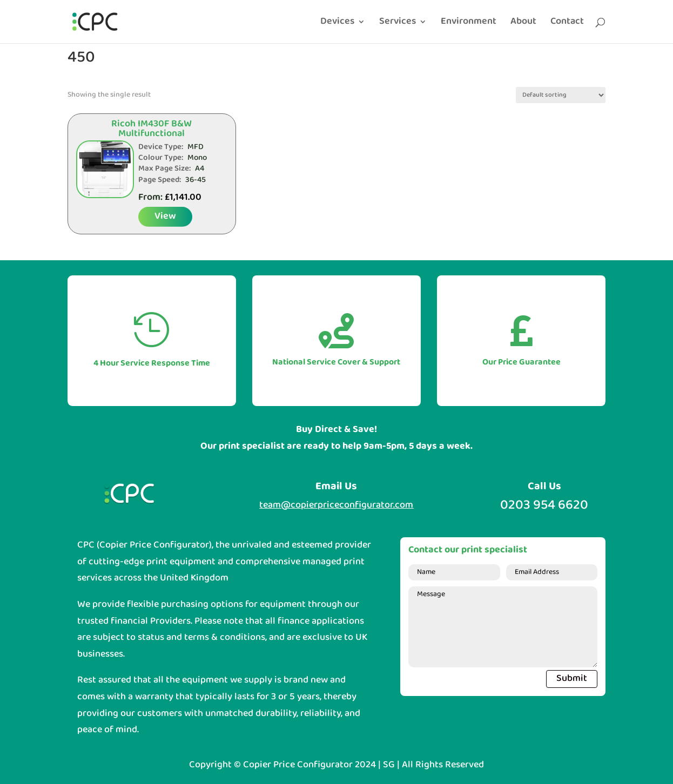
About (523, 24)
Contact (567, 24)
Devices (337, 24)
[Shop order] (561, 95)
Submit (572, 678)
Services (398, 24)
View (165, 216)
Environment (469, 24)
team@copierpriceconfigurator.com (336, 505)
